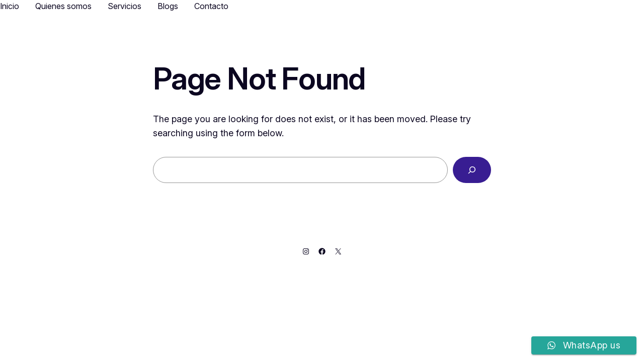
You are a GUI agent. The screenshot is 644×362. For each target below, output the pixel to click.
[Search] (472, 170)
